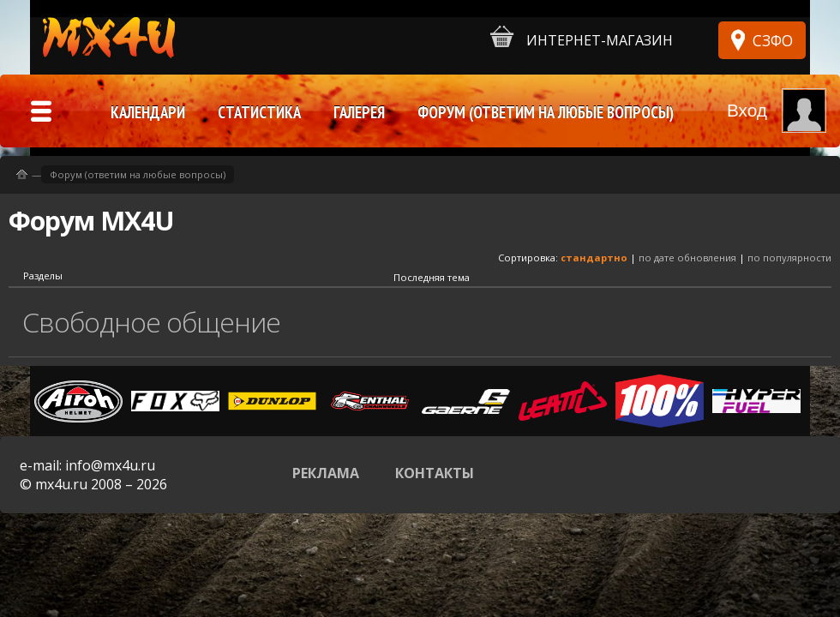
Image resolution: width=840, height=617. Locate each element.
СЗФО (773, 40)
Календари (148, 112)
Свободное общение (151, 322)
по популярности (789, 258)
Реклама (326, 473)
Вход (747, 110)
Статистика (259, 112)
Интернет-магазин (582, 37)
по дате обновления (687, 258)
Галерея (359, 112)
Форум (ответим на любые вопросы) (138, 174)
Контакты (435, 473)
